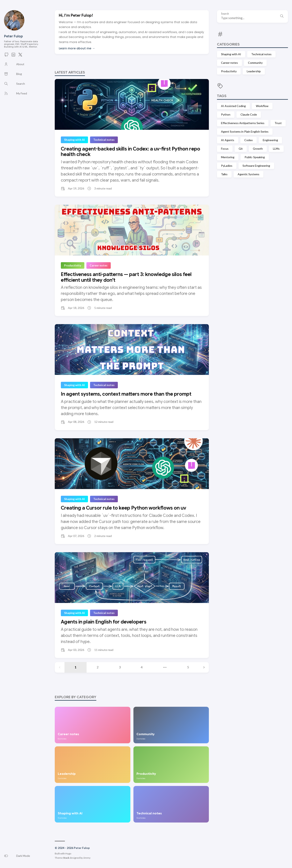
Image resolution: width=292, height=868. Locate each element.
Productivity (229, 71)
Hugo (68, 853)
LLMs (276, 149)
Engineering (270, 140)
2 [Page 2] (98, 667)
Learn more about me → (77, 48)
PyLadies (227, 166)
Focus (225, 149)
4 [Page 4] (142, 667)
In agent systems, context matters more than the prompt (126, 394)
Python (226, 114)
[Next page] (204, 667)
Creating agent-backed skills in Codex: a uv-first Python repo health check (130, 152)
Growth (258, 149)
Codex (249, 140)
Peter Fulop (13, 36)
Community (255, 63)
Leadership (254, 71)
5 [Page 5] (188, 667)
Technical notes (261, 54)
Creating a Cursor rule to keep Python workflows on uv (123, 508)
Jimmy (87, 858)
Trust (278, 123)
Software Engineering (256, 166)
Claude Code (249, 114)
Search (225, 14)
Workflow (262, 106)
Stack (66, 858)
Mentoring (228, 157)
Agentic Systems (249, 174)
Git (241, 149)
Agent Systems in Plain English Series (245, 131)
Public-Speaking (255, 157)
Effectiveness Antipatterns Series (243, 123)
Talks (224, 174)
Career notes (229, 63)
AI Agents (228, 140)
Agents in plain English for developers (104, 622)
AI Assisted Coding (233, 106)
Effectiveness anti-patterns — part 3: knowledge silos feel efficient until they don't (126, 277)
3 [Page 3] (120, 667)
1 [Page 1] (76, 667)
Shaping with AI (231, 54)
